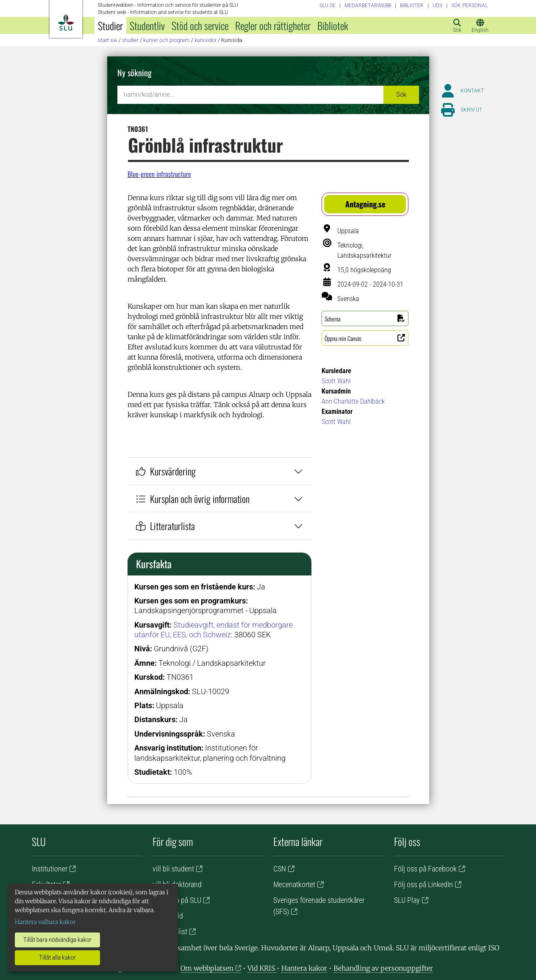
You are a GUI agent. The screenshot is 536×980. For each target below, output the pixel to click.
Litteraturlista (220, 526)
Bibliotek (333, 25)
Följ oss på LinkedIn (424, 884)
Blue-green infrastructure (159, 174)
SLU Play (407, 900)
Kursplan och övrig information (220, 498)
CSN (280, 869)
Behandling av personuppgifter (383, 968)
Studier (110, 25)
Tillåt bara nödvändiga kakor (57, 940)
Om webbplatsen (207, 968)
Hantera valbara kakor (45, 922)
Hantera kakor (304, 968)
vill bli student (173, 869)
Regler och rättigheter (273, 25)
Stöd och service (200, 25)
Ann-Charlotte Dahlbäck (353, 401)
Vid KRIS (262, 968)
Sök (401, 95)
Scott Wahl (336, 381)
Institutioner (50, 869)
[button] (365, 204)
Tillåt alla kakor (57, 958)
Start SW (108, 40)
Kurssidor (206, 40)
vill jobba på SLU (177, 900)
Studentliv (147, 25)
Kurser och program (167, 40)
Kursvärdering (220, 471)
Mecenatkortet (294, 884)
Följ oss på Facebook (425, 869)
